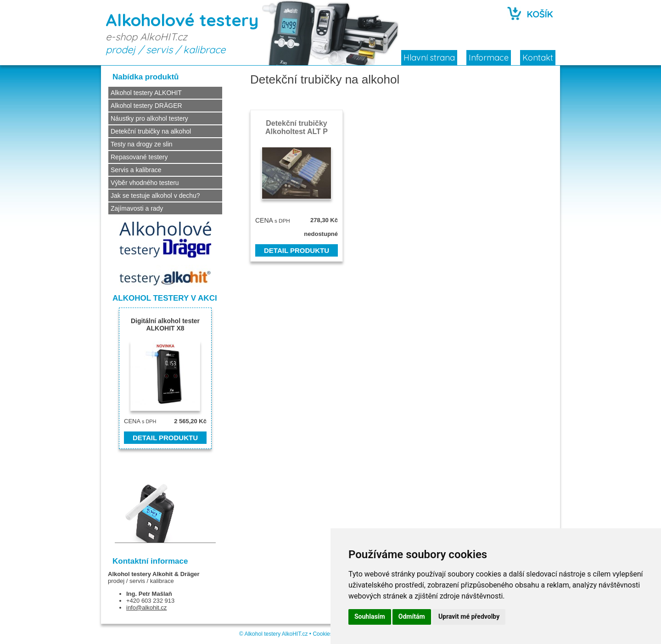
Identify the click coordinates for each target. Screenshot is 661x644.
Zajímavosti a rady (137, 208)
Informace (489, 58)
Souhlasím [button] (370, 616)
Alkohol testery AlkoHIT (272, 634)
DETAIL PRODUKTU (297, 250)
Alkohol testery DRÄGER (146, 106)
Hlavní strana (429, 58)
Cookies (322, 634)
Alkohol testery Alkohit (140, 574)
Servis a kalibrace (136, 170)
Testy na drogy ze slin (142, 144)
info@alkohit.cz (146, 608)
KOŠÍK (540, 14)
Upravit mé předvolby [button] (469, 616)
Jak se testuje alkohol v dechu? (155, 196)
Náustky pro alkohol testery (149, 118)
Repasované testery (139, 157)
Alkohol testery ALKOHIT (146, 93)
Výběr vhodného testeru (145, 183)
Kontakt (538, 58)
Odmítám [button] (412, 616)
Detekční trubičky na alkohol (151, 131)
